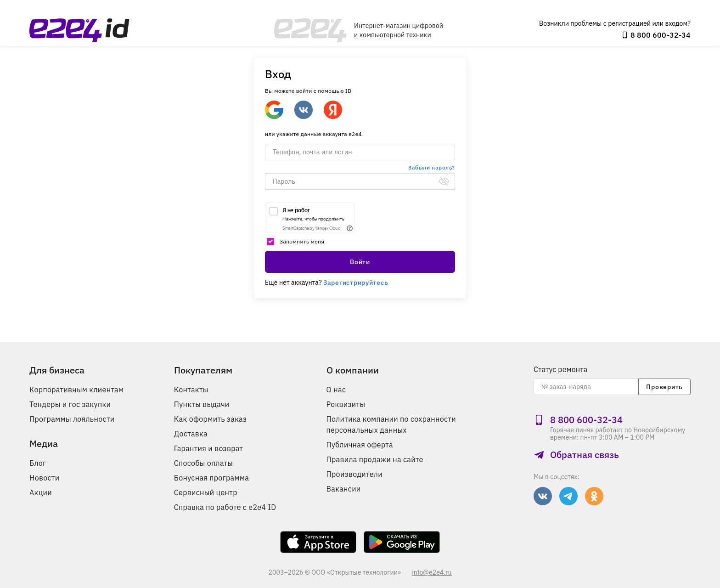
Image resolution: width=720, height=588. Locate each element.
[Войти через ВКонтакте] (304, 110)
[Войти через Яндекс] (333, 110)
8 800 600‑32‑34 (656, 35)
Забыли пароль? (432, 167)
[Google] (274, 110)
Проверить (664, 387)
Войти (360, 262)
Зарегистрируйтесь (356, 283)
